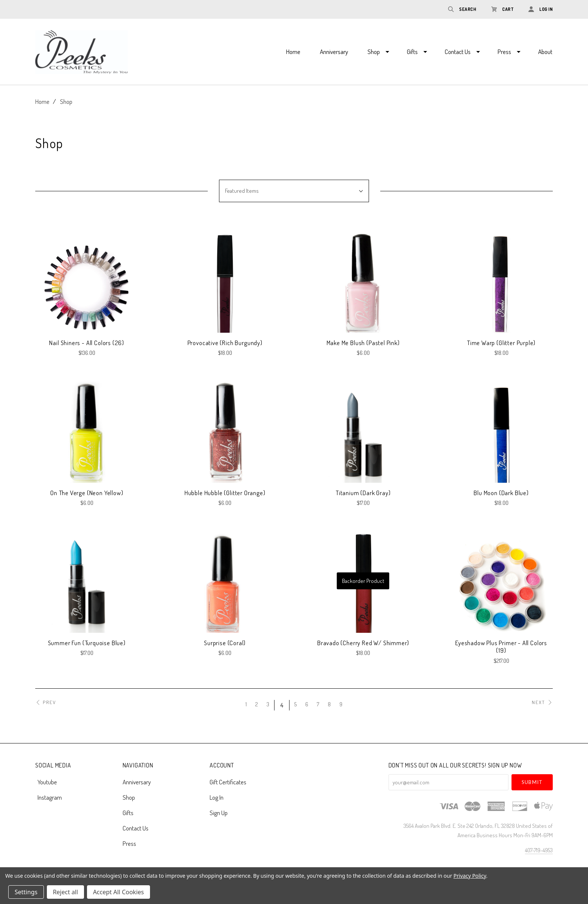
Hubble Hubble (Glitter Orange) (225, 493)
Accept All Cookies (118, 892)
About (545, 52)
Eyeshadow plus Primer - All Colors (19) (501, 647)
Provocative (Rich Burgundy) (225, 343)
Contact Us (458, 52)
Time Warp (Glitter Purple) (501, 343)
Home (293, 52)
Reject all (65, 892)
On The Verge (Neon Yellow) (87, 493)
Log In (217, 797)
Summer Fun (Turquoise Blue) (87, 643)
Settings (26, 892)
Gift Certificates (228, 782)
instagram (49, 797)
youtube (46, 782)
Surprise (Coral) (225, 643)
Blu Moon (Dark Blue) (501, 493)
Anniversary (334, 52)
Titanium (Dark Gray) (363, 493)
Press (504, 52)
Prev (46, 702)
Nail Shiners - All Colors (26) (87, 343)
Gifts (412, 52)
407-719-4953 (539, 850)
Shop (374, 52)
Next (542, 702)
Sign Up (219, 812)
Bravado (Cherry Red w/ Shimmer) (363, 643)
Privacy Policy (470, 876)
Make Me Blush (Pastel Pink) (363, 343)
